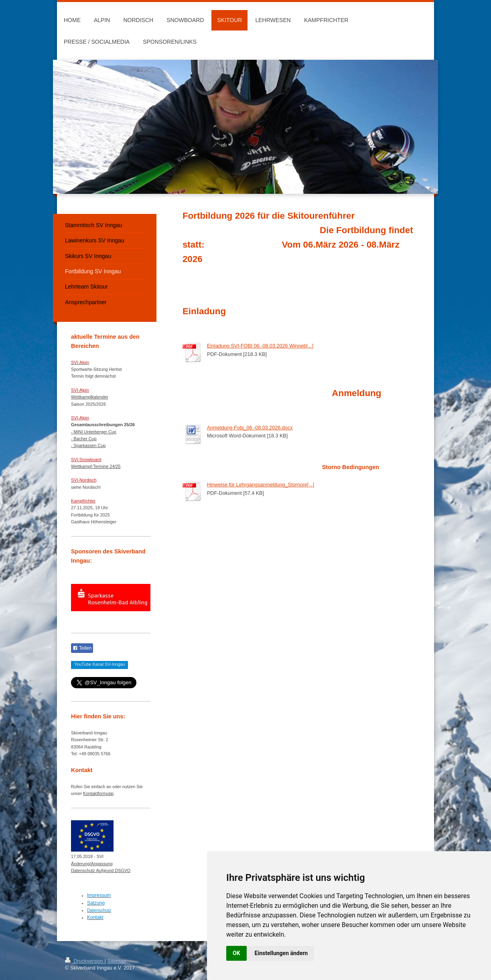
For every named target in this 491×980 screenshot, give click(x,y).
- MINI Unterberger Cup (94, 432)
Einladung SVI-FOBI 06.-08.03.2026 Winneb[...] (260, 346)
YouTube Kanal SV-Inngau (99, 664)
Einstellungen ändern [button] (281, 953)
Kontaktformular (98, 793)
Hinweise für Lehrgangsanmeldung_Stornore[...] (261, 485)
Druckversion (85, 961)
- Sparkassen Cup (88, 445)
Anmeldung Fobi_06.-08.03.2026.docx (250, 428)
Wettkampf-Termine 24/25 (96, 466)
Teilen (82, 648)
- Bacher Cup (84, 439)
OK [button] (236, 953)
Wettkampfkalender (90, 397)
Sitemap (116, 961)
